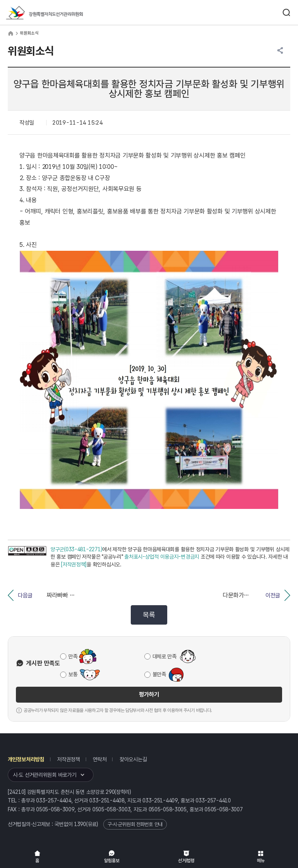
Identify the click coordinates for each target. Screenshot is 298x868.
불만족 (159, 674)
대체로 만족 (165, 656)
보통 (73, 674)
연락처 (100, 759)
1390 (80, 824)
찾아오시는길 (133, 759)
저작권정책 (68, 759)
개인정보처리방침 (26, 759)
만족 (73, 656)
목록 (149, 615)
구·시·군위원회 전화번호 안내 (135, 824)
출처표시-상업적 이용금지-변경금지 (162, 557)
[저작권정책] (74, 564)
